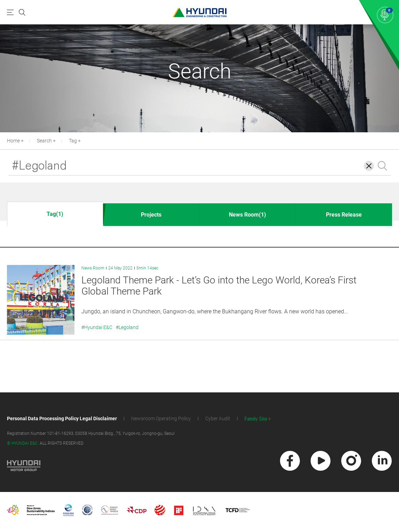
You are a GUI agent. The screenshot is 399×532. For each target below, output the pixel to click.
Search (44, 141)
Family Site (256, 419)
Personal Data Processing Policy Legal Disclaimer (62, 418)
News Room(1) (248, 215)
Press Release (344, 215)
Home (13, 141)
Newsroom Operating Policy (161, 418)
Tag (73, 141)
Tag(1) (55, 214)
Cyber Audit (218, 418)
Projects (151, 215)
